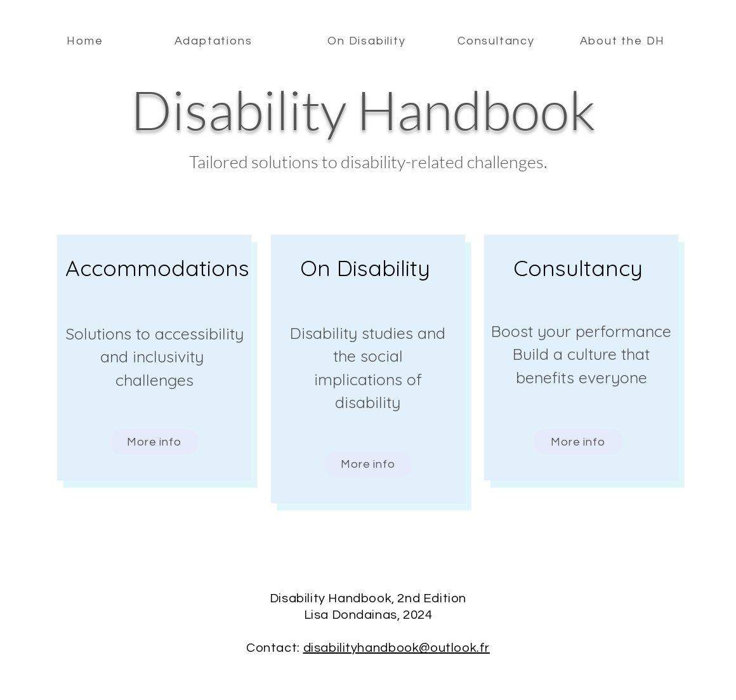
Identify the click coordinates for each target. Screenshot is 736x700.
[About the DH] (624, 41)
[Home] (86, 41)
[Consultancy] (497, 41)
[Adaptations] (214, 41)
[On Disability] (368, 41)
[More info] (154, 442)
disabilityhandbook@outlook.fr (397, 648)
